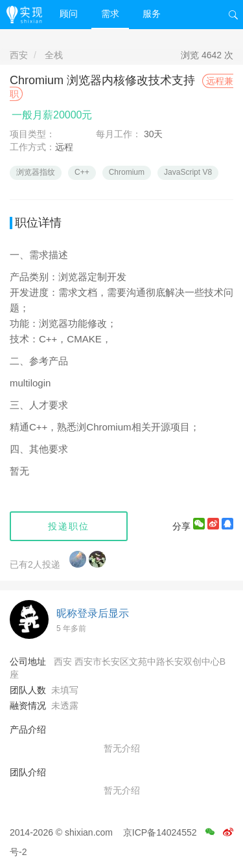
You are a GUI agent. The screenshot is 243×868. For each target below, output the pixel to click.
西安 (19, 55)
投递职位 (69, 526)
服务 (152, 14)
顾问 (69, 14)
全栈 (54, 55)
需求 (110, 14)
